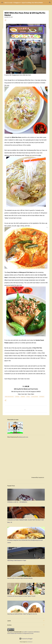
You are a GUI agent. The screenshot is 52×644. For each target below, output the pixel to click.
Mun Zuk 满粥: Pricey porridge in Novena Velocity (20, 578)
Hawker (23, 397)
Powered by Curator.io (38, 478)
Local (28, 397)
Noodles (42, 397)
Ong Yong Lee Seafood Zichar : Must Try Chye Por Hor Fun (22, 614)
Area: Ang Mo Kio (9, 397)
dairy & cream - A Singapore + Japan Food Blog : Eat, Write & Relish (24, 3)
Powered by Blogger (26, 639)
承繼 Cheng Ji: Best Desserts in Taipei (17, 560)
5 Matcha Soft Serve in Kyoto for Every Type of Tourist (21, 596)
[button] (5, 20)
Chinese (17, 397)
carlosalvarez (30, 642)
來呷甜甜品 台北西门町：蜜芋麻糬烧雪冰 (17, 502)
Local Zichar (35, 397)
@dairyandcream (23, 437)
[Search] (50, 2)
